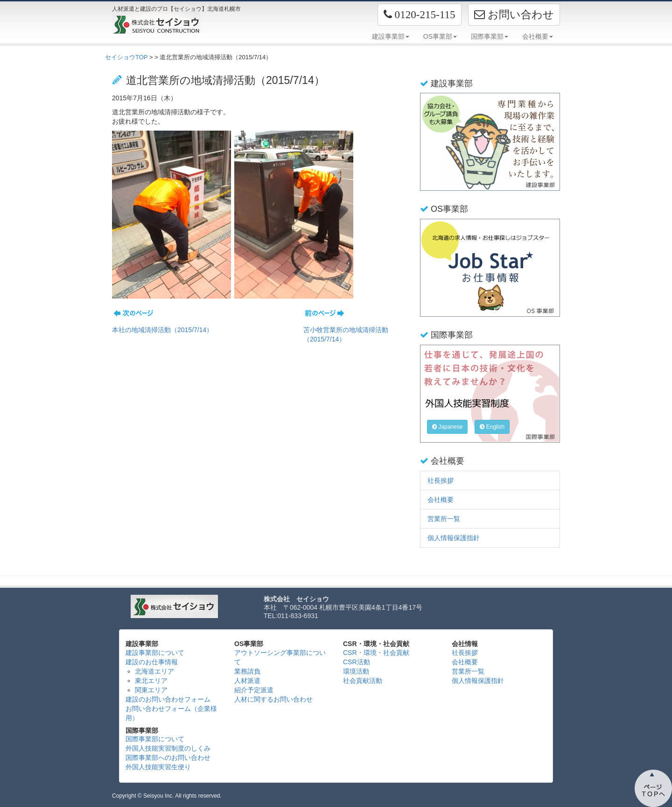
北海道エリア (154, 671)
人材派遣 (247, 681)
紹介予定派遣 (254, 690)
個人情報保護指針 (454, 538)
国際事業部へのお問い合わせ (168, 758)
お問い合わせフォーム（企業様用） (171, 713)
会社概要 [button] (538, 36)
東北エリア (151, 681)
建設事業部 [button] (391, 36)
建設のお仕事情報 (152, 662)
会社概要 (441, 500)
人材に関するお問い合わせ (273, 699)
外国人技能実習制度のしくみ (168, 748)
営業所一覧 (444, 519)
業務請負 (247, 671)
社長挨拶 (441, 480)
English (492, 427)
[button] (420, 15)
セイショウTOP (126, 57)
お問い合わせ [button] (514, 14)
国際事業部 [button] (490, 36)
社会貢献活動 (363, 681)
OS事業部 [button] (440, 36)
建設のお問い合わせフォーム (168, 699)
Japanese (447, 427)
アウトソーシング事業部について (280, 657)
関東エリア (151, 690)
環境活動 (356, 671)
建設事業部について (155, 653)
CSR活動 (357, 662)
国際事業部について (155, 739)
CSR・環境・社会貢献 (376, 653)
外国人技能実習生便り (158, 767)
